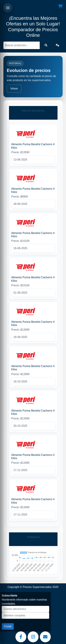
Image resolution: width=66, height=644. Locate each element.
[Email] (45, 637)
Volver (14, 89)
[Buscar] (22, 45)
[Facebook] (21, 637)
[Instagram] (33, 637)
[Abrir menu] (8, 8)
